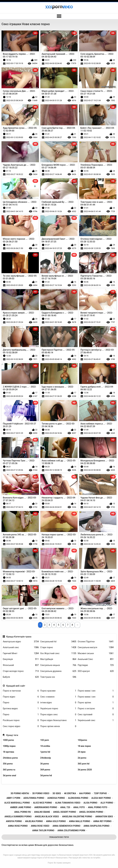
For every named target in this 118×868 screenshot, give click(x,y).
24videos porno (10, 758)
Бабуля (21, 677)
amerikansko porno (46, 807)
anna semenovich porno (66, 826)
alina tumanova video (68, 803)
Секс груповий (96, 715)
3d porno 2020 (85, 770)
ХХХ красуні (96, 671)
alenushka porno (78, 798)
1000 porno (8, 740)
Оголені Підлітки (96, 642)
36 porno (45, 764)
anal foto (79, 807)
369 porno (45, 770)
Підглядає (96, 665)
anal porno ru (23, 812)
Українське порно (58, 709)
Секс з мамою (58, 697)
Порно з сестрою (96, 709)
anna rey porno (102, 821)
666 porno (85, 793)
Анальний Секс (96, 659)
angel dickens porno (91, 812)
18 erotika (45, 746)
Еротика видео (21, 709)
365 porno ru (9, 770)
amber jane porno (21, 807)
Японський (21, 665)
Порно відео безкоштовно (58, 720)
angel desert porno (65, 812)
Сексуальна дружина (58, 671)
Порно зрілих (96, 703)
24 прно (82, 752)
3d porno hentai (20, 793)
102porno (82, 740)
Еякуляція (21, 659)
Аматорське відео (21, 642)
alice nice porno (42, 803)
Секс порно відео (21, 726)
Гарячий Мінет (21, 653)
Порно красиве (58, 691)
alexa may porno (101, 798)
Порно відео (21, 697)
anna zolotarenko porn (71, 830)
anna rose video (40, 826)
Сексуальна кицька (58, 665)
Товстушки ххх (58, 677)
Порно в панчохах (21, 691)
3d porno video (41, 793)
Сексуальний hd (58, 642)
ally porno (107, 803)
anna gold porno (56, 821)
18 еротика (8, 752)
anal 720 (65, 807)
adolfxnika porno (34, 798)
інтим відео (58, 703)
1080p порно (9, 746)
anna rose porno (18, 826)
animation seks (104, 817)
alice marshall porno (17, 803)
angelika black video (47, 817)
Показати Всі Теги (59, 837)
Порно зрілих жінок (58, 726)
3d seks (57, 793)
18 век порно (84, 746)
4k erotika (70, 793)
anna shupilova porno (96, 826)
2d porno (82, 758)
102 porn (45, 740)
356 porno (8, 764)
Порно (21, 703)
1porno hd (45, 752)
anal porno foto (98, 807)
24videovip (46, 758)
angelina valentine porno (77, 817)
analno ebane (42, 812)
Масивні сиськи (96, 653)
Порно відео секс (58, 715)
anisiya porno (14, 821)
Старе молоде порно (21, 671)
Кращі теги (12, 735)
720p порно (100, 793)
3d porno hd (46, 775)
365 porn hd (84, 764)
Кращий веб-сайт (16, 686)
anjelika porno (34, 821)
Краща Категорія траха (19, 637)
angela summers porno (18, 817)
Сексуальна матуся (96, 647)
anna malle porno (80, 821)
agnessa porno (56, 798)
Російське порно (21, 720)
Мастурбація (58, 659)
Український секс (96, 720)
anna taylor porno (43, 830)
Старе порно (58, 647)
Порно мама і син (96, 691)
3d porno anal (9, 775)
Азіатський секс (21, 647)
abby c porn (13, 798)
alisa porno (90, 803)
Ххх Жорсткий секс (58, 653)
